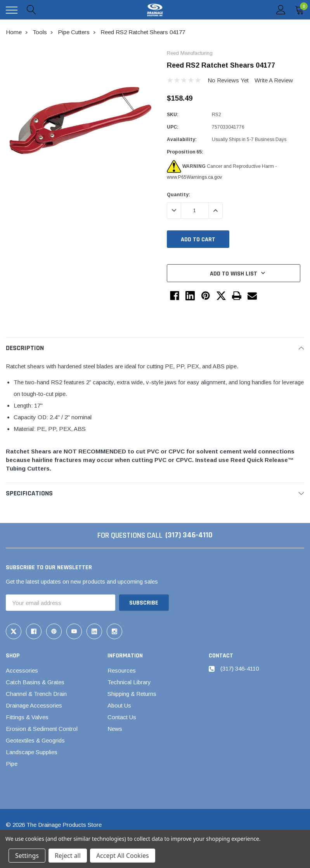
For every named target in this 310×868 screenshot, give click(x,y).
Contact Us (122, 717)
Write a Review (274, 80)
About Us (119, 705)
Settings (27, 856)
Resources (122, 670)
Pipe (12, 763)
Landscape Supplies (32, 752)
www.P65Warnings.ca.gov (194, 177)
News (115, 728)
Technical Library (129, 682)
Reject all (68, 856)
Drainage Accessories (34, 705)
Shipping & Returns (132, 693)
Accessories (22, 670)
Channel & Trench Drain (36, 693)
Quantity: (178, 195)
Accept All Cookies (123, 856)
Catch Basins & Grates (35, 682)
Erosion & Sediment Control (42, 728)
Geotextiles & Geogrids (35, 740)
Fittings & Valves (27, 717)
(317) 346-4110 (189, 535)
